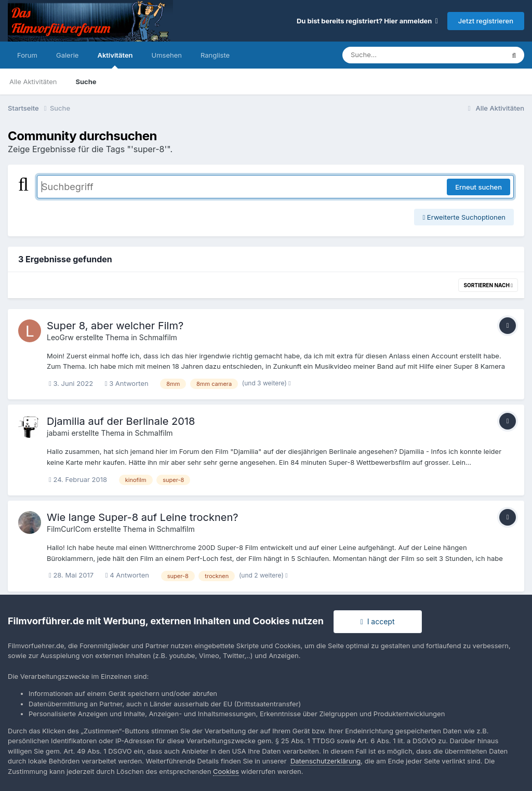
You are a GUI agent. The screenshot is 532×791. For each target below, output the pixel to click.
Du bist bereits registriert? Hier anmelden (367, 21)
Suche (86, 82)
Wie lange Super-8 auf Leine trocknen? (142, 517)
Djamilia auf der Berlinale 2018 (121, 421)
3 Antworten (127, 383)
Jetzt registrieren (486, 21)
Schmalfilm (158, 337)
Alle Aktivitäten (33, 82)
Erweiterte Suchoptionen (464, 217)
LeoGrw (60, 337)
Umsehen (167, 55)
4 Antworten (127, 575)
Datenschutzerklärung (325, 761)
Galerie (67, 55)
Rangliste (215, 55)
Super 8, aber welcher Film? (115, 326)
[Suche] (402, 55)
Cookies (226, 771)
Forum (27, 55)
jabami (58, 433)
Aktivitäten (115, 60)
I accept (378, 621)
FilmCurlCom (69, 529)
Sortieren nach (488, 285)
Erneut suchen (478, 187)
